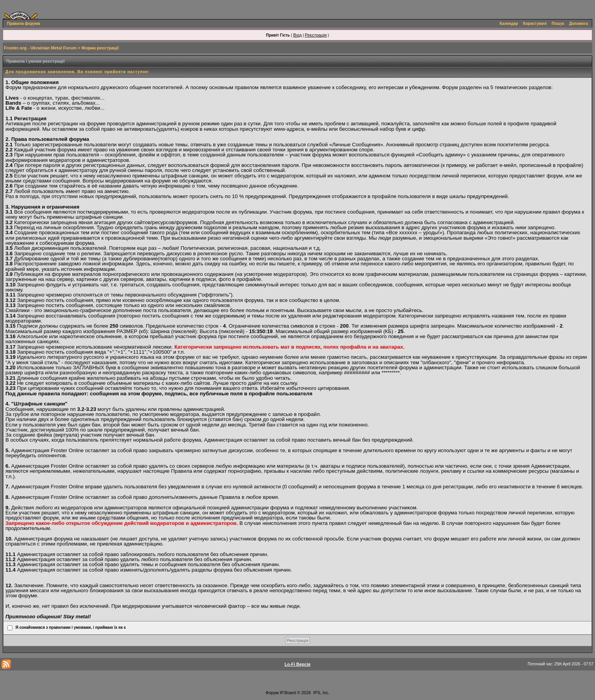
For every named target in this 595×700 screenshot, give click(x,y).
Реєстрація (316, 35)
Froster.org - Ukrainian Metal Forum (40, 48)
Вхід (298, 35)
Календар (509, 24)
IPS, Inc (321, 693)
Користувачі (535, 24)
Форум (272, 693)
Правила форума (24, 24)
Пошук (558, 24)
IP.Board (288, 693)
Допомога (579, 24)
